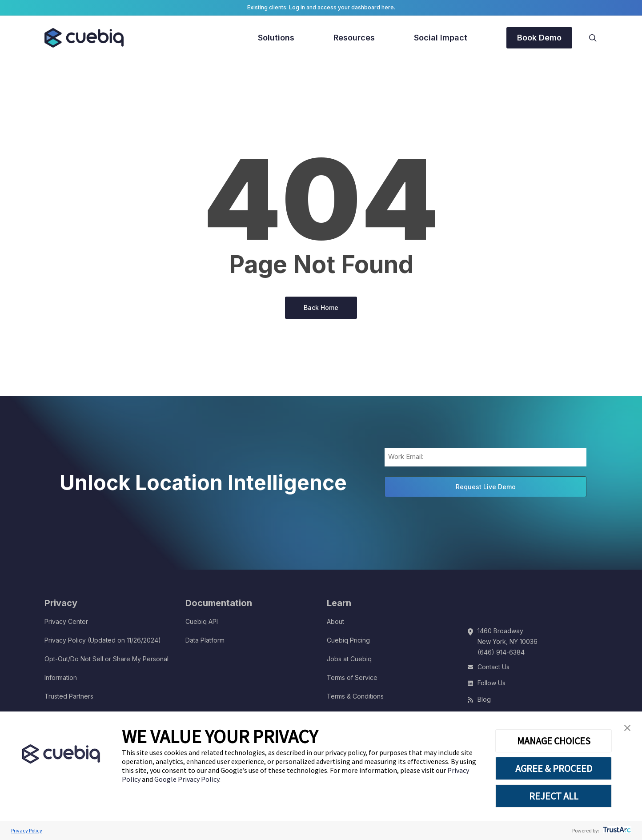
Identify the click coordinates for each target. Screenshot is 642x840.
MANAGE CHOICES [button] (554, 741)
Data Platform (205, 640)
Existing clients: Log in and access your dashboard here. (321, 7)
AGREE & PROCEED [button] (554, 768)
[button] (627, 728)
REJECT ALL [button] (554, 796)
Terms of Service (352, 677)
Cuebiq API (202, 621)
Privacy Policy (27, 830)
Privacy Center (66, 621)
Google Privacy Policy (187, 779)
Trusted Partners (69, 696)
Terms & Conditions (355, 696)
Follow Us (492, 683)
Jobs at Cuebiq (349, 659)
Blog (484, 699)
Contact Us (494, 667)
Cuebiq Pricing (348, 640)
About (335, 621)
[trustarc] (616, 830)
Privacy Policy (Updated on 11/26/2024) (103, 640)
